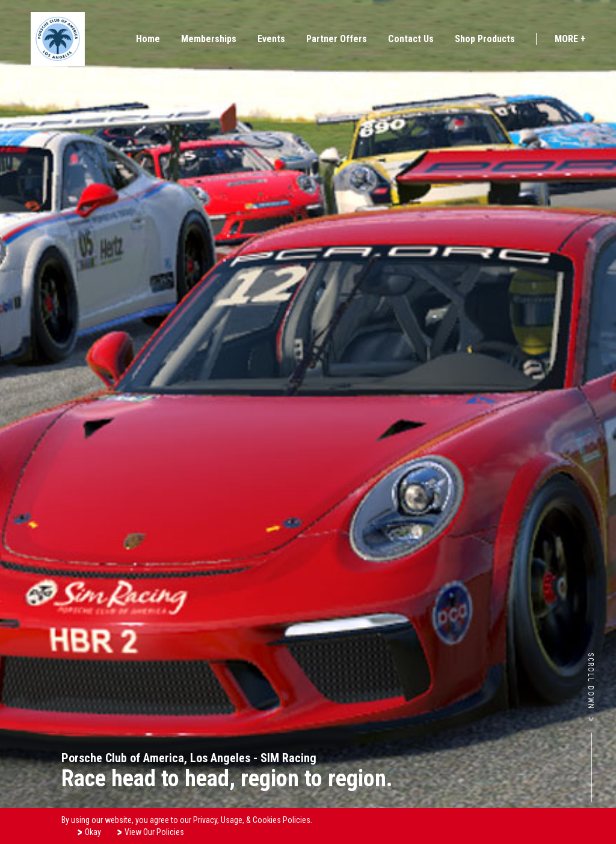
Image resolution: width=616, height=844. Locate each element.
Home (148, 39)
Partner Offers (337, 39)
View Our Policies (150, 832)
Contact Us (411, 39)
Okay (89, 832)
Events (271, 39)
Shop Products (485, 39)
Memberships (209, 39)
